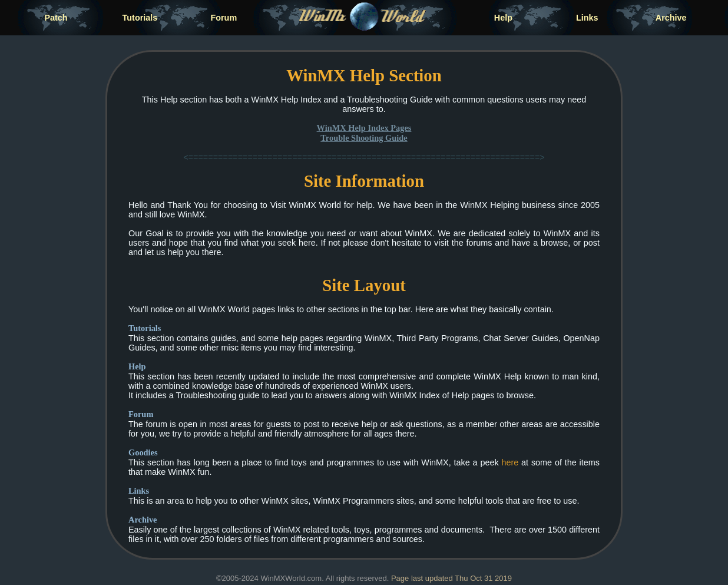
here (510, 462)
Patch (56, 18)
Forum (224, 18)
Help (503, 18)
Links (587, 18)
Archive (671, 18)
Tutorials (140, 18)
